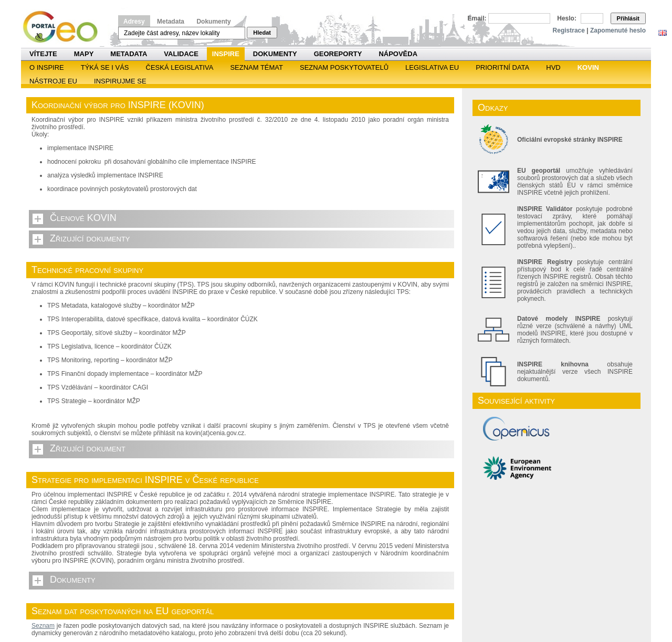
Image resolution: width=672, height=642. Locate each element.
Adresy (134, 22)
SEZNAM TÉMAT (256, 67)
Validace (181, 54)
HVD (553, 67)
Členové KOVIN (83, 218)
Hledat (262, 33)
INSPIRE (226, 54)
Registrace (569, 30)
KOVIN (588, 67)
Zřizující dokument (88, 448)
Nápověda (398, 54)
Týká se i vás (105, 67)
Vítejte (43, 54)
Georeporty (338, 54)
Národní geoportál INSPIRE (64, 27)
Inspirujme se (120, 81)
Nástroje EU (53, 81)
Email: (477, 18)
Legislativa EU (432, 67)
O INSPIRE (47, 67)
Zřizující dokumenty (90, 238)
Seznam (43, 626)
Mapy (84, 54)
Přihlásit (628, 18)
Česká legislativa (180, 67)
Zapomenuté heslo (618, 30)
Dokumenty (213, 22)
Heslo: (567, 18)
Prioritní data (502, 67)
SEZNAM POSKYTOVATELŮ (344, 67)
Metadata (171, 22)
